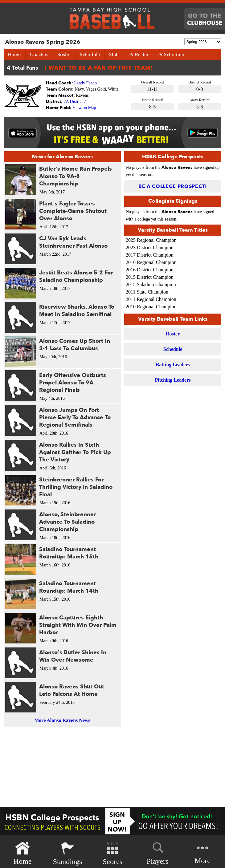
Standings (68, 853)
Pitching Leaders (173, 380)
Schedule (90, 55)
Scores (112, 853)
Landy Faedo (86, 83)
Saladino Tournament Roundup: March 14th (69, 587)
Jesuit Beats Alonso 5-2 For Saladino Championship (76, 276)
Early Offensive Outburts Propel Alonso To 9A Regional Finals (73, 383)
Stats (114, 55)
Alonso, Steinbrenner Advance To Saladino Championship (67, 522)
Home (14, 55)
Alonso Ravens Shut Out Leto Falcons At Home (72, 690)
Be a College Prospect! (173, 186)
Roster (64, 55)
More (202, 853)
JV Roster (139, 55)
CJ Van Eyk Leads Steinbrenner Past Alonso (73, 242)
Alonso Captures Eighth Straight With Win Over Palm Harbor (78, 625)
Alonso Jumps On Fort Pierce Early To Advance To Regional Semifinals (75, 418)
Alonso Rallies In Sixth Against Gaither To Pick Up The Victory (75, 452)
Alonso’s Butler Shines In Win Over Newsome (73, 656)
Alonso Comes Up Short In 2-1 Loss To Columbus (75, 345)
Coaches (39, 55)
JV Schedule (171, 55)
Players (158, 852)
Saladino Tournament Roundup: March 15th (69, 553)
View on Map (84, 108)
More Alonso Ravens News (62, 720)
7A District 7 (75, 101)
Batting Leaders (173, 365)
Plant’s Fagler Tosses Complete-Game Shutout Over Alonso (73, 211)
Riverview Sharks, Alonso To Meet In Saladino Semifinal (77, 311)
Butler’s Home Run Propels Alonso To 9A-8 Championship (76, 176)
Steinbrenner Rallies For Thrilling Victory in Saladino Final (76, 487)
